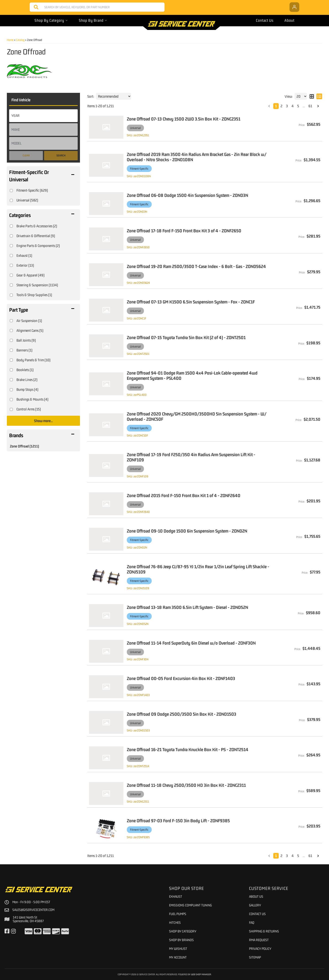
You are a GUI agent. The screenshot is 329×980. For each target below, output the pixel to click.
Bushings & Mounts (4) (32, 399)
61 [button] (310, 106)
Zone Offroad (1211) (24, 446)
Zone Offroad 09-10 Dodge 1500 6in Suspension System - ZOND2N (187, 531)
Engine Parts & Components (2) (38, 246)
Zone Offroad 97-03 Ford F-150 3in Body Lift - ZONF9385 (178, 821)
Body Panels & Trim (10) (33, 360)
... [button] (304, 106)
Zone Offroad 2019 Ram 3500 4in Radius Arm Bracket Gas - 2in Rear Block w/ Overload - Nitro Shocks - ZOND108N (197, 157)
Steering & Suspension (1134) (37, 285)
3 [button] (287, 106)
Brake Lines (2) (27, 380)
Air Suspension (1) (29, 321)
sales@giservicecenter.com (33, 910)
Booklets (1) (25, 370)
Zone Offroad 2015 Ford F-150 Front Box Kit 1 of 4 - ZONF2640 (184, 495)
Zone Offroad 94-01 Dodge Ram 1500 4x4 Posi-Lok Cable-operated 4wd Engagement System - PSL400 (192, 375)
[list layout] (319, 96)
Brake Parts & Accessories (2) (37, 226)
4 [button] (293, 106)
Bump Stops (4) (27, 389)
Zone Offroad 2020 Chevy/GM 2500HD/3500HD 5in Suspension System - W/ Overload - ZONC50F (197, 416)
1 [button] (276, 106)
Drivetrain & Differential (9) (36, 236)
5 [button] (298, 106)
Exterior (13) (25, 265)
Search (61, 155)
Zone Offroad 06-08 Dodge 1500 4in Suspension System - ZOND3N (187, 195)
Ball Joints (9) (26, 340)
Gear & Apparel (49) (31, 275)
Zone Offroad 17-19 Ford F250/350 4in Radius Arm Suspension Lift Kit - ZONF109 (191, 457)
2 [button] (281, 106)
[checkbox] (11, 191)
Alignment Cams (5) (30, 330)
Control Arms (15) (29, 409)
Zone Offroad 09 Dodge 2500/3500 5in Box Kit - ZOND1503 (182, 714)
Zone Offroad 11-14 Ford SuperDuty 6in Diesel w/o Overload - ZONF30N (191, 643)
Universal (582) (27, 200)
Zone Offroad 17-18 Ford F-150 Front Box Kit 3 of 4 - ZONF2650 (184, 231)
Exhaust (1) (24, 255)
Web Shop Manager (201, 974)
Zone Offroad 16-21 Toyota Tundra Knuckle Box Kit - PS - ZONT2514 (188, 749)
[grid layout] (312, 96)
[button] (97, 7)
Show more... (43, 421)
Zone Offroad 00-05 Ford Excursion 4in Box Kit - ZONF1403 (181, 678)
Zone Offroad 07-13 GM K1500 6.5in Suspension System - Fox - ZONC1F (191, 302)
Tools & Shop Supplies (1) (34, 295)
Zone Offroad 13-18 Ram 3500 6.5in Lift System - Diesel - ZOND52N (187, 607)
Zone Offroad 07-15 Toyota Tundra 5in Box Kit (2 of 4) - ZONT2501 (186, 337)
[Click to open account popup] (294, 7)
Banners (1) (24, 350)
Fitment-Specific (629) (32, 190)
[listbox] (43, 116)
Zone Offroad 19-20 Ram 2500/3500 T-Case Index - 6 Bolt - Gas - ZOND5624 (196, 266)
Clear (26, 155)
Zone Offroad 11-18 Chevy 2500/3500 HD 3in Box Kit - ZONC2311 (186, 785)
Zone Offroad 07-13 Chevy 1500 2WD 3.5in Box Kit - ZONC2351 (184, 119)
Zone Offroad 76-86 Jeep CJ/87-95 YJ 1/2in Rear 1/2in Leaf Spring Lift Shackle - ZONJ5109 (198, 569)
